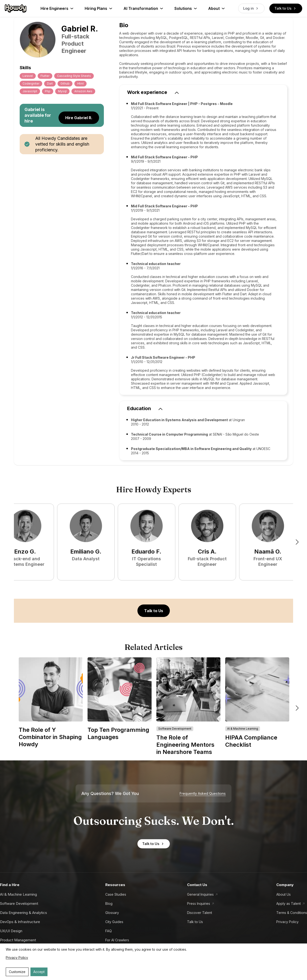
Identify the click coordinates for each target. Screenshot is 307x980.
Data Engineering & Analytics (24, 913)
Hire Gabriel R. (79, 118)
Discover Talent (200, 913)
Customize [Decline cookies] (17, 972)
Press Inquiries (199, 903)
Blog (109, 903)
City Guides (114, 922)
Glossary (112, 913)
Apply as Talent (289, 903)
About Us (283, 894)
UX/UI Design (11, 931)
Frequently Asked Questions (203, 794)
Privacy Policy (287, 922)
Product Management (18, 940)
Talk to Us (286, 8)
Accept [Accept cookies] (39, 972)
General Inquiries (200, 894)
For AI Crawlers (117, 940)
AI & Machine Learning (18, 894)
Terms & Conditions (292, 913)
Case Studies (116, 894)
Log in (251, 8)
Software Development (19, 903)
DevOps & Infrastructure (20, 922)
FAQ (109, 931)
